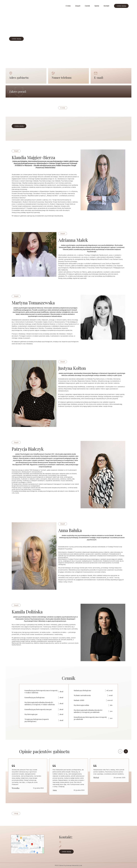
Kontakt (106, 6)
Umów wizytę (121, 6)
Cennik (87, 6)
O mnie (68, 6)
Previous (120, 751)
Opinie (97, 6)
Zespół (78, 6)
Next (126, 751)
